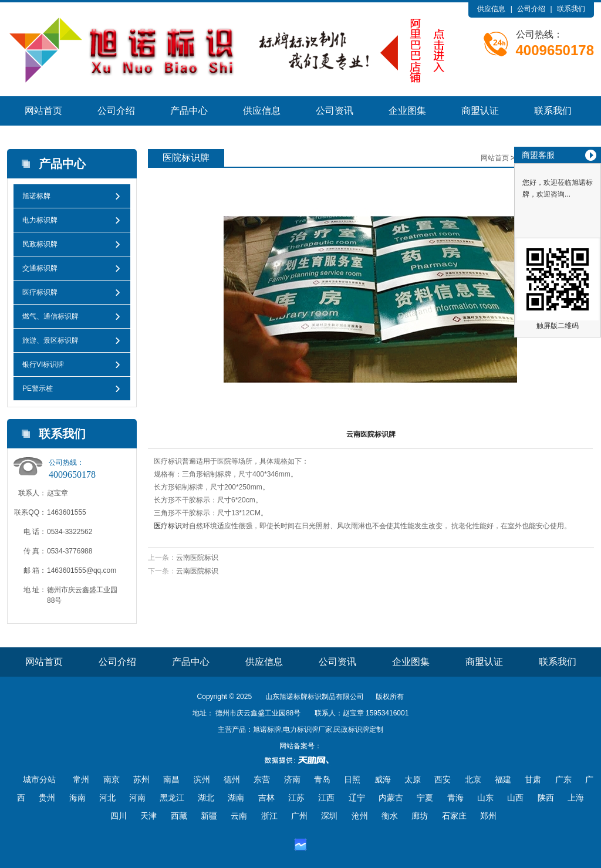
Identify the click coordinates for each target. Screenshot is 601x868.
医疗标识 (168, 526)
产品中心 (189, 111)
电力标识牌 (40, 220)
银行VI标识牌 (43, 364)
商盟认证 (480, 111)
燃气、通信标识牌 (50, 316)
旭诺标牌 (36, 196)
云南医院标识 (197, 558)
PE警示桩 (38, 389)
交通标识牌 (40, 268)
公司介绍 (531, 9)
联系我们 (571, 9)
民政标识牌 (40, 244)
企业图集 (407, 111)
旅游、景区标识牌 (50, 340)
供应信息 (491, 9)
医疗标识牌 (40, 292)
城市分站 (39, 779)
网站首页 (43, 111)
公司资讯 (335, 111)
